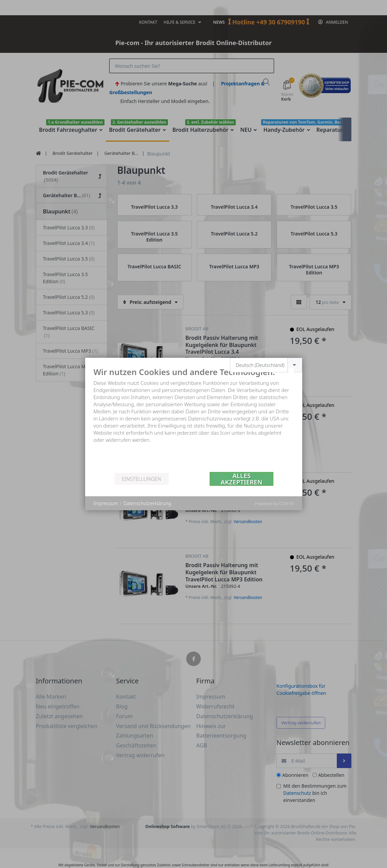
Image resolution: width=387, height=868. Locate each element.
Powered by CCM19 (274, 503)
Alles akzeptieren (242, 479)
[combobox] (266, 365)
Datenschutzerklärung (147, 503)
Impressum (106, 503)
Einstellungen (141, 479)
